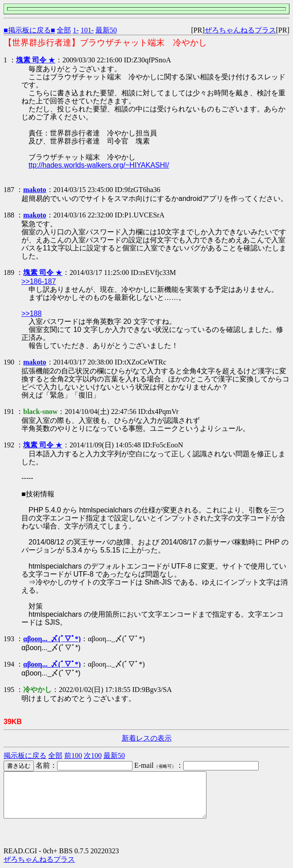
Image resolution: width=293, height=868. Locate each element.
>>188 (31, 313)
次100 (93, 755)
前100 (73, 755)
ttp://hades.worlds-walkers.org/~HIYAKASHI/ (99, 165)
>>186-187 (39, 281)
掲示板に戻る (25, 755)
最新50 (106, 30)
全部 (64, 30)
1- (76, 30)
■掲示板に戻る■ (29, 30)
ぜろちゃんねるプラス (240, 30)
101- (87, 30)
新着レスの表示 (147, 738)
